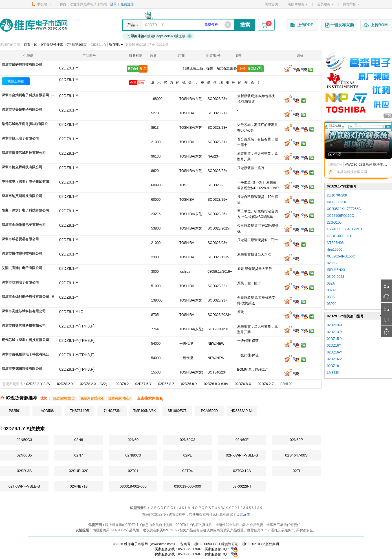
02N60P (297, 440)
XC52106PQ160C (340, 216)
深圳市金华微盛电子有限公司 (24, 225)
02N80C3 (133, 455)
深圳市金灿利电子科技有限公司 (25, 95)
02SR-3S (24, 471)
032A (331, 283)
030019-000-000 (187, 486)
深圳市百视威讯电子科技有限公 (25, 354)
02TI (296, 471)
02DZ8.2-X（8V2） (95, 384)
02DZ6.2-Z (266, 384)
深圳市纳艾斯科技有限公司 (22, 196)
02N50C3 (24, 440)
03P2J (332, 304)
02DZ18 (333, 366)
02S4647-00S (296, 455)
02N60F (242, 440)
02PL (188, 455)
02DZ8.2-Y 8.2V (38, 384)
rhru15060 (335, 250)
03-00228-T (242, 486)
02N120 (287, 384)
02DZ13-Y (335, 332)
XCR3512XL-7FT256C (344, 209)
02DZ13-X (335, 325)
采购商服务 (298, 4)
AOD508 (47, 411)
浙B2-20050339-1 (207, 544)
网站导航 (351, 4)
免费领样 (211, 25)
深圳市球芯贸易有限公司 (20, 239)
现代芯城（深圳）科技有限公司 (25, 340)
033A (331, 297)
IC (36, 45)
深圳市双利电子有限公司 (20, 282)
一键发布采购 (339, 25)
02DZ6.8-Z (166, 384)
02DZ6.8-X (243, 384)
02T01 (133, 471)
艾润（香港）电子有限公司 (22, 268)
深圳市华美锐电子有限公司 (22, 110)
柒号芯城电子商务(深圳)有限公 (25, 124)
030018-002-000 (133, 486)
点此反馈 (243, 514)
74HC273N (112, 411)
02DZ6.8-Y (189, 384)
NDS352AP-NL (242, 411)
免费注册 (127, 4)
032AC (332, 290)
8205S (332, 263)
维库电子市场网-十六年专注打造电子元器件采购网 (34, 25)
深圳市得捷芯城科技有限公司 (24, 153)
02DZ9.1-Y (69, 80)
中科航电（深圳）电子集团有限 (25, 182)
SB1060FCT (177, 411)
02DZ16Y (334, 346)
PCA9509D (209, 411)
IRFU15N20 (336, 270)
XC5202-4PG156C (341, 256)
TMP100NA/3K (144, 411)
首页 (27, 45)
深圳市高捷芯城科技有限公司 (24, 311)
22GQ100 (334, 222)
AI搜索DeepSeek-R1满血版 (159, 36)
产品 (131, 25)
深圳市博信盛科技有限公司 (22, 254)
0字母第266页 (77, 45)
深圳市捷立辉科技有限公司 (22, 167)
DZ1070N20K (337, 195)
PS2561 (15, 411)
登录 (113, 4)
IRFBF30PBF (337, 202)
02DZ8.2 (122, 384)
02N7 (79, 455)
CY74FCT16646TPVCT (345, 229)
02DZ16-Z (334, 359)
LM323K (333, 373)
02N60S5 (24, 455)
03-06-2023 (335, 277)
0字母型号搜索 (52, 45)
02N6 (79, 440)
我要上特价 (16, 81)
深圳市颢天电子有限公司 (20, 138)
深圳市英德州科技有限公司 (22, 369)
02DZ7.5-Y (144, 384)
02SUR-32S (79, 471)
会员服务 (325, 4)
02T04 (188, 471)
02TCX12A (242, 471)
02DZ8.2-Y (65, 384)
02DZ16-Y (335, 352)
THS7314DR (80, 411)
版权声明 (272, 544)
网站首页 (272, 4)
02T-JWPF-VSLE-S (24, 486)
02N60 (133, 440)
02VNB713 (79, 486)
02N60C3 (188, 440)
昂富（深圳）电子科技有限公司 (25, 210)
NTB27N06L (336, 243)
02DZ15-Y (335, 339)
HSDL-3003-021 (339, 236)
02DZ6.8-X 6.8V (216, 384)
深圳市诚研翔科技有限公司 (22, 65)
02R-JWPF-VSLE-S (242, 455)
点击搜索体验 (150, 398)
